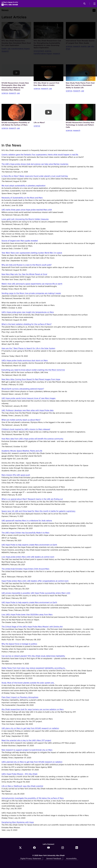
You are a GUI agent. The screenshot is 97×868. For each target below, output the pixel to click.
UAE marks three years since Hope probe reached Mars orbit (27, 210)
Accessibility (71, 858)
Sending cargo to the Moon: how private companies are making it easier (31, 293)
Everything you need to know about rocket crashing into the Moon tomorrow (33, 370)
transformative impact (20, 49)
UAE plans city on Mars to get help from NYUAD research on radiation (30, 728)
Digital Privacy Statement (31, 858)
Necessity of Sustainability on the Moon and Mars (22, 198)
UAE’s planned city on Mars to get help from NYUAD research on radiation (32, 762)
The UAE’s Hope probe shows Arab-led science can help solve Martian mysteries (35, 164)
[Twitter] (20, 848)
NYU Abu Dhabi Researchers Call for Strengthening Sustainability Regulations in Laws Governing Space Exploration (47, 44)
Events (84, 46)
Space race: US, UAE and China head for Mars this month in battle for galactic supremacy (38, 511)
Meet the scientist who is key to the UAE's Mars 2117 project (26, 740)
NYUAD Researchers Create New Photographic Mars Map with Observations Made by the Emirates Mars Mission (15, 86)
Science (48, 51)
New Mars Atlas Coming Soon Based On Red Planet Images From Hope (31, 379)
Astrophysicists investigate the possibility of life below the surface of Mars (33, 798)
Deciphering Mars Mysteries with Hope (18, 822)
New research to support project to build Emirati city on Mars (27, 750)
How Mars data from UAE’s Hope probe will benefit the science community (32, 439)
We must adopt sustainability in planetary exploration (24, 186)
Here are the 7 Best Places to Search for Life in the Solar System (28, 348)
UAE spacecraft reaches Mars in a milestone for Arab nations (27, 521)
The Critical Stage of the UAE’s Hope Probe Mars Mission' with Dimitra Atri (32, 627)
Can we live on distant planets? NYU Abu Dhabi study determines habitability (33, 656)
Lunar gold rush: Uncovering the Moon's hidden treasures (25, 219)
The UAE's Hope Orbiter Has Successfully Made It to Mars (25, 533)
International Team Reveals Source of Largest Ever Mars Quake (80, 42)
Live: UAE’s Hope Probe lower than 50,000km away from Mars (27, 614)
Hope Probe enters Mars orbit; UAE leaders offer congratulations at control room (35, 581)
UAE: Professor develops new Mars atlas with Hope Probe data (28, 410)
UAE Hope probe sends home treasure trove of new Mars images (29, 398)
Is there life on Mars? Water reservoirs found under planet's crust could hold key (35, 176)
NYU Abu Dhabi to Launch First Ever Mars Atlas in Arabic (46, 84)
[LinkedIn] (77, 848)
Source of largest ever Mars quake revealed (20, 241)
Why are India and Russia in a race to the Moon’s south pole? (27, 265)
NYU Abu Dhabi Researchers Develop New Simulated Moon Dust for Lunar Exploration (16, 43)
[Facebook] (34, 848)
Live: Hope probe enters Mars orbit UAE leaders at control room (28, 557)
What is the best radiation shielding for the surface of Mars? (27, 324)
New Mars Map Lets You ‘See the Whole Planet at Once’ (24, 274)
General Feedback (54, 858)
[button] (85, 4)
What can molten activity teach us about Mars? (21, 420)
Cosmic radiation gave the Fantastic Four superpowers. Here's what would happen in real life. (40, 155)
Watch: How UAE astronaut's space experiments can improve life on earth (32, 284)
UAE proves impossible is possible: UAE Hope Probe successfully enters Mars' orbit (36, 593)
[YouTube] (48, 848)
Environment (39, 51)
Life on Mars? (39, 123)
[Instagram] (63, 848)
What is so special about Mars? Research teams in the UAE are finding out (32, 499)
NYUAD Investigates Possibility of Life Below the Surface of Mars (16, 124)
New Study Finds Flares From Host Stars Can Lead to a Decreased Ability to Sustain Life (80, 85)
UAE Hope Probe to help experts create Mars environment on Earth (29, 545)
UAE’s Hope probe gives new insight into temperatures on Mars (28, 312)
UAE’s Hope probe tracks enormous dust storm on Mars (25, 360)
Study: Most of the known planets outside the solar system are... (28, 683)
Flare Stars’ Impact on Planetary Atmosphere (20, 697)
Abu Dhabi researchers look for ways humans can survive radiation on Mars (33, 709)
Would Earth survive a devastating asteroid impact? (23, 389)
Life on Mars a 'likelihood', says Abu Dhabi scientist (22, 786)
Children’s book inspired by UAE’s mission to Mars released (26, 429)
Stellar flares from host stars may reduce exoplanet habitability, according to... (34, 668)
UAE (9, 49)
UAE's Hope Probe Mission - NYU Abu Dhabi (19, 774)
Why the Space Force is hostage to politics (19, 644)
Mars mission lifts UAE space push (16, 475)
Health (4, 49)
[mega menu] (94, 4)
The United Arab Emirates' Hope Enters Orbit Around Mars (25, 569)
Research (5, 51)
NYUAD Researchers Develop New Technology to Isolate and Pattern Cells (80, 125)
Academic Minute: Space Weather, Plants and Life (22, 451)
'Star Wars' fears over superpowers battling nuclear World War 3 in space (32, 253)
